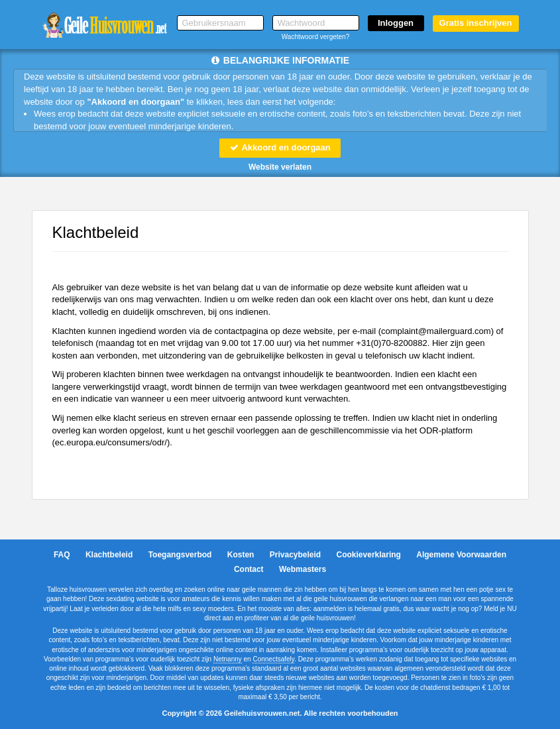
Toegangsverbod (180, 555)
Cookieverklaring (369, 555)
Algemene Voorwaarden (461, 555)
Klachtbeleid (109, 555)
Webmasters (303, 569)
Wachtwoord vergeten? (315, 37)
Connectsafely (273, 659)
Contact (249, 569)
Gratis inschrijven (476, 23)
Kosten (241, 555)
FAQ (62, 555)
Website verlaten (280, 167)
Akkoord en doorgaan (280, 147)
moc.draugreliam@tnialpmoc (436, 331)
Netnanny (228, 659)
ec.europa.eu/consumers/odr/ (111, 442)
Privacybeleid (295, 555)
